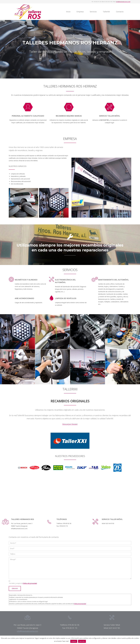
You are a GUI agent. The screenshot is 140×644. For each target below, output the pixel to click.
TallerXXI (106, 12)
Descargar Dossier (70, 424)
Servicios (93, 12)
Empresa (80, 12)
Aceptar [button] (74, 641)
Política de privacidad (30, 583)
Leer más (82, 641)
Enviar (15, 588)
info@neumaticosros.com (123, 2)
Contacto (120, 12)
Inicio (68, 12)
